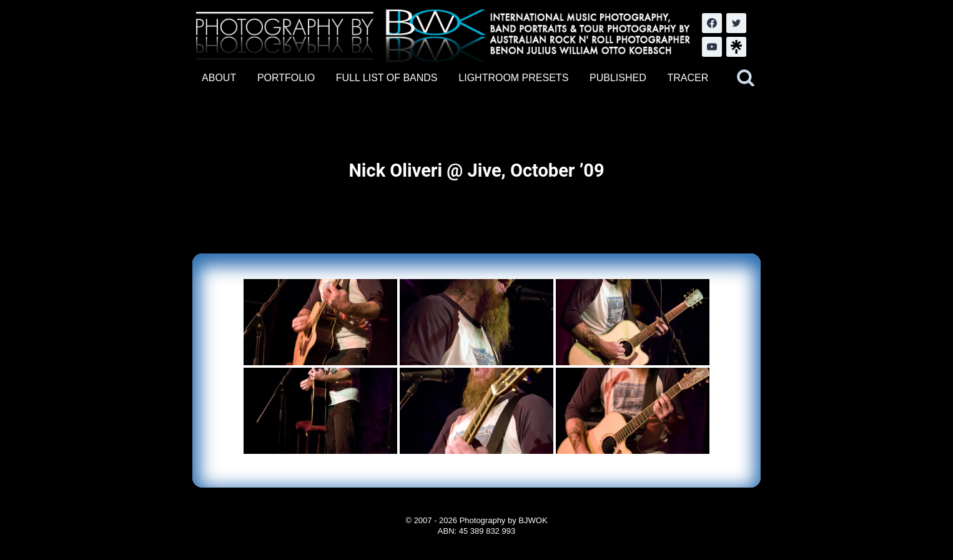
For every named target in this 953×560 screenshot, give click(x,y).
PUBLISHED (618, 78)
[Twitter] (736, 23)
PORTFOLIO (286, 78)
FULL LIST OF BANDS (387, 78)
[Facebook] (712, 23)
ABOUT (219, 78)
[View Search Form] (746, 78)
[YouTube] (712, 47)
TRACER (688, 78)
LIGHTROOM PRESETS (513, 78)
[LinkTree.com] (736, 47)
